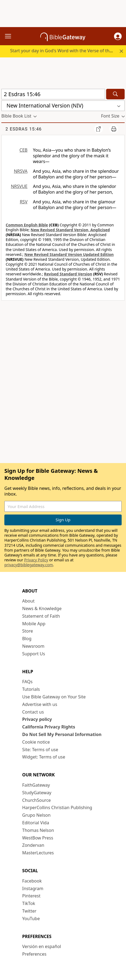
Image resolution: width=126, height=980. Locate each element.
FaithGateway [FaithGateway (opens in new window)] (36, 785)
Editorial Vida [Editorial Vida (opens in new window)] (36, 823)
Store (28, 631)
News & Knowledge (42, 608)
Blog (27, 639)
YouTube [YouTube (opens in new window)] (31, 919)
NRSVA (21, 171)
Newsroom (33, 646)
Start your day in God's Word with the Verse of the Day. (66, 51)
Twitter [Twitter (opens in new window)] (29, 911)
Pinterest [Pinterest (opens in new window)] (31, 896)
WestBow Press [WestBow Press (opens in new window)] (38, 838)
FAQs (27, 682)
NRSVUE (19, 186)
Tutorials (31, 689)
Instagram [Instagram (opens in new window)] (33, 888)
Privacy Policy (36, 560)
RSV (24, 202)
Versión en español (42, 946)
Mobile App (34, 624)
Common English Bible (27, 225)
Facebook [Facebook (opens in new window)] (32, 881)
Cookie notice (36, 742)
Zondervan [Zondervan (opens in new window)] (33, 845)
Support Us (34, 654)
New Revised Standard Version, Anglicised (70, 230)
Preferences (34, 954)
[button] (118, 36)
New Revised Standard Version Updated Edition (69, 254)
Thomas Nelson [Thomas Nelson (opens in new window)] (38, 830)
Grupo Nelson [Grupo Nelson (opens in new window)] (36, 815)
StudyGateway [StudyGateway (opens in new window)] (37, 793)
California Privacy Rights (49, 727)
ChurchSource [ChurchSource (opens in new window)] (37, 800)
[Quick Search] (53, 94)
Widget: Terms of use (44, 757)
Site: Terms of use (40, 750)
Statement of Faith (41, 616)
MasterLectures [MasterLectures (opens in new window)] (38, 853)
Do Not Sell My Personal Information (62, 734)
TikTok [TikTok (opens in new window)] (29, 903)
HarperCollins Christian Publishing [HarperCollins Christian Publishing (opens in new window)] (57, 808)
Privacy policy (37, 719)
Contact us (33, 712)
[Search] (115, 94)
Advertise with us (40, 704)
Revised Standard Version (68, 274)
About (28, 601)
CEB (24, 150)
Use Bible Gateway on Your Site (54, 697)
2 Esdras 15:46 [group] (24, 129)
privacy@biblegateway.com (29, 565)
